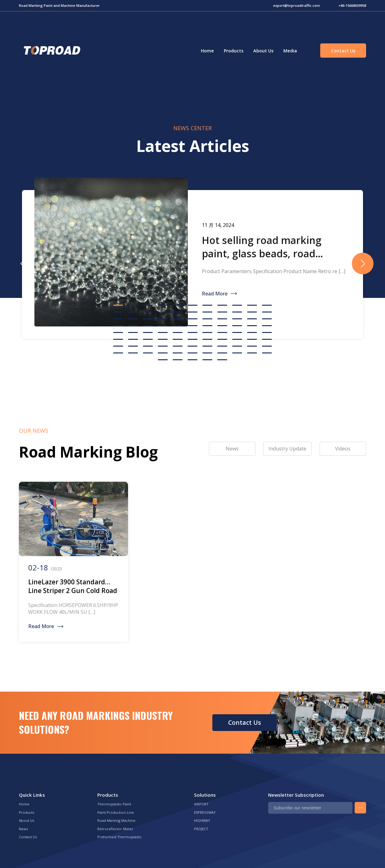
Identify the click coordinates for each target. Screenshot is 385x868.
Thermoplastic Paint (114, 804)
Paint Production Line (116, 812)
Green (51, 51)
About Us (263, 51)
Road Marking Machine (116, 820)
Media (290, 51)
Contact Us (343, 51)
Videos (343, 449)
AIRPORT (201, 804)
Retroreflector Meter (115, 829)
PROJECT (201, 829)
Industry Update (287, 449)
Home (207, 51)
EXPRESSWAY (205, 812)
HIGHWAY (202, 820)
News (23, 829)
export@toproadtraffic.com (296, 5)
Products (234, 51)
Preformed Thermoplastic (119, 837)
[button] (363, 263)
